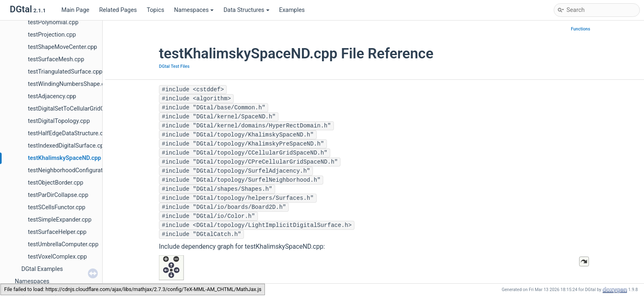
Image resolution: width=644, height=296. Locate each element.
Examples (292, 10)
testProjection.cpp (52, 35)
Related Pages (118, 10)
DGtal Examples (42, 269)
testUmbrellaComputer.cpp (63, 244)
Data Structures (246, 10)
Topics (155, 10)
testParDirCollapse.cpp (58, 195)
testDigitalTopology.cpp (59, 121)
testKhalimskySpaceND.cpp (64, 158)
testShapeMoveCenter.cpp (62, 47)
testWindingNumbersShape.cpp (70, 84)
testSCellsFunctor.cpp (57, 207)
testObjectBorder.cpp (56, 183)
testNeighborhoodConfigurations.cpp (77, 170)
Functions (581, 29)
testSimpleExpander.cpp (60, 220)
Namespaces (194, 10)
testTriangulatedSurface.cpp (65, 72)
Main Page (75, 10)
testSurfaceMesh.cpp (56, 59)
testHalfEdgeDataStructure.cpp (69, 133)
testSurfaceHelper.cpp (57, 232)
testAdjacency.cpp (52, 96)
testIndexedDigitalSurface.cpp (67, 146)
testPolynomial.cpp (53, 22)
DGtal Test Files (174, 66)
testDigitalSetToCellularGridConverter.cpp (83, 109)
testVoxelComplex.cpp (57, 257)
